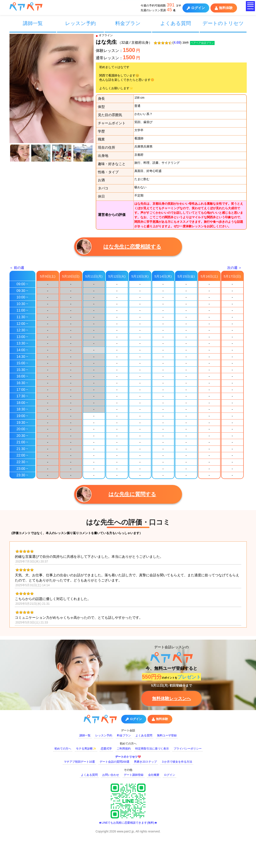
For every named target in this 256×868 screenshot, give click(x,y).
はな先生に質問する (116, 494)
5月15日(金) (186, 276)
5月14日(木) (163, 276)
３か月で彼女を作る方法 (177, 762)
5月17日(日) (232, 276)
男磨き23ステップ (145, 762)
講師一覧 (33, 23)
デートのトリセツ (223, 23)
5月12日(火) (117, 276)
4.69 (177, 43)
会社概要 (154, 775)
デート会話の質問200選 (115, 762)
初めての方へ (63, 749)
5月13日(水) (140, 276)
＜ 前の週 (17, 268)
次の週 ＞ (234, 268)
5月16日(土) (209, 276)
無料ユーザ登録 (167, 735)
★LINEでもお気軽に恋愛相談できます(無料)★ (128, 823)
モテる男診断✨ (86, 749)
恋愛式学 (106, 749)
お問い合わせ (111, 775)
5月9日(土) (48, 276)
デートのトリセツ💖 (128, 757)
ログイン (196, 8)
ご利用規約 (124, 749)
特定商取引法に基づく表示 (152, 749)
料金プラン (128, 23)
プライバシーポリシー (188, 749)
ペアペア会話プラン (202, 43)
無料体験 (224, 8)
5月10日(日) (71, 276)
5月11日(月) (94, 276)
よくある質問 (176, 23)
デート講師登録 (134, 775)
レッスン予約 (80, 23)
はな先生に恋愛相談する (119, 247)
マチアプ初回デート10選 (79, 762)
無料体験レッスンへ (171, 698)
